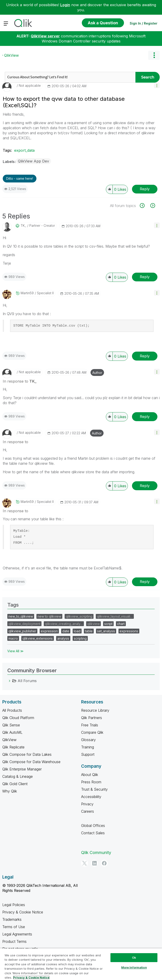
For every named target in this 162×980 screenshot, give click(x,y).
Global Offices (93, 826)
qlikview (93, 624)
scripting (80, 638)
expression (49, 631)
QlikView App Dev (33, 161)
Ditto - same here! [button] (20, 178)
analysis (63, 638)
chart (121, 624)
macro (13, 638)
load (77, 631)
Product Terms (14, 941)
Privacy (87, 804)
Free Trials (90, 725)
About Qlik (90, 775)
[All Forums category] (10, 681)
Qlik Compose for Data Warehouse (31, 762)
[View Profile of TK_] (23, 226)
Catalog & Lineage (18, 776)
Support (88, 754)
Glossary (88, 740)
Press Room (91, 782)
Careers (88, 811)
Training (88, 747)
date (66, 631)
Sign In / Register (144, 23)
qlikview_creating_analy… (64, 624)
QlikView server (45, 36)
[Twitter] (85, 863)
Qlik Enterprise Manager (22, 769)
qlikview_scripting (79, 616)
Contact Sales (93, 833)
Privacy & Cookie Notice (23, 912)
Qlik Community (96, 853)
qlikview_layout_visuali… (115, 616)
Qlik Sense (11, 725)
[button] (157, 85)
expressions (129, 631)
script (108, 624)
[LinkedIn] (94, 863)
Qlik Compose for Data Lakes (27, 754)
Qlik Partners (92, 718)
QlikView (11, 55)
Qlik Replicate (13, 747)
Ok (134, 958)
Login (65, 5)
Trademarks (12, 919)
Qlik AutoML (12, 732)
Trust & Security (94, 789)
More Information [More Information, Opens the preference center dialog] (134, 967)
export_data (24, 150)
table (89, 631)
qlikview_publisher (22, 631)
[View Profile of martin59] (27, 293)
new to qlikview (49, 616)
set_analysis (106, 631)
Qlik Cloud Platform (18, 718)
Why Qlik (10, 791)
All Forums (27, 681)
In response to (20, 381)
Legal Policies (14, 905)
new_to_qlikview (21, 616)
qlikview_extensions (38, 638)
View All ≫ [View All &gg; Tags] (15, 651)
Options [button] (154, 55)
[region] (81, 964)
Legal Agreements (17, 934)
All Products (12, 710)
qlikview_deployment (24, 624)
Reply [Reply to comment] (145, 277)
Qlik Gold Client (15, 784)
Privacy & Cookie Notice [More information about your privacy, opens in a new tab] (31, 977)
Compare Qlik (92, 732)
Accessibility (91, 797)
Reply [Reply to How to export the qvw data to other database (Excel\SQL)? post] (145, 189)
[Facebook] (104, 863)
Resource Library (95, 710)
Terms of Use (14, 927)
